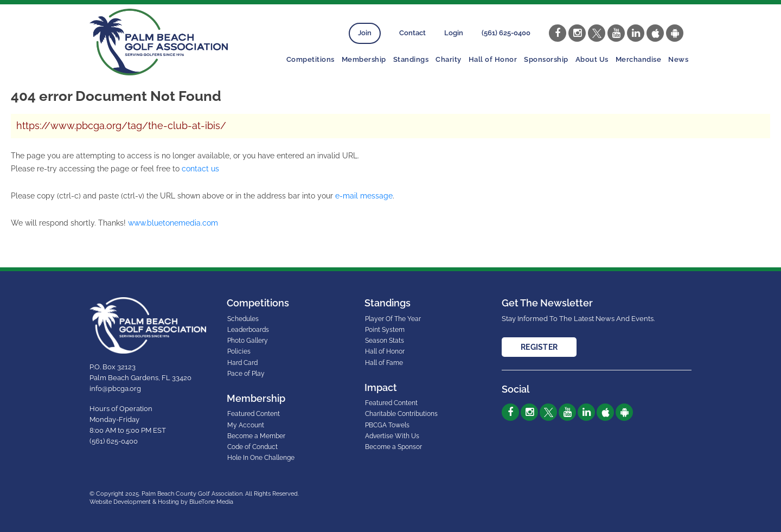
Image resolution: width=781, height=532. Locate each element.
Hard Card (242, 363)
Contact (412, 33)
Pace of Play (246, 374)
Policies (239, 351)
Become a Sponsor (393, 447)
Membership (364, 59)
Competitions (311, 59)
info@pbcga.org (115, 389)
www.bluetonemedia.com (173, 223)
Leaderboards (248, 330)
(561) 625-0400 (506, 33)
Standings (411, 59)
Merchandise (639, 59)
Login (454, 33)
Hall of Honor (493, 59)
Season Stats (385, 341)
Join (365, 33)
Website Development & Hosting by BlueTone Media (161, 502)
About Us (592, 59)
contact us (200, 169)
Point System (385, 330)
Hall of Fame (384, 363)
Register (539, 347)
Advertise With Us (392, 436)
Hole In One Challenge (261, 458)
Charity (449, 59)
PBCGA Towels (387, 425)
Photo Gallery (248, 341)
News (678, 59)
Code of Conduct (252, 447)
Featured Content (254, 414)
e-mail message (364, 196)
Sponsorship (546, 59)
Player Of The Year (393, 319)
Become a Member (256, 436)
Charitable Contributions (401, 414)
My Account (246, 425)
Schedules (243, 319)
